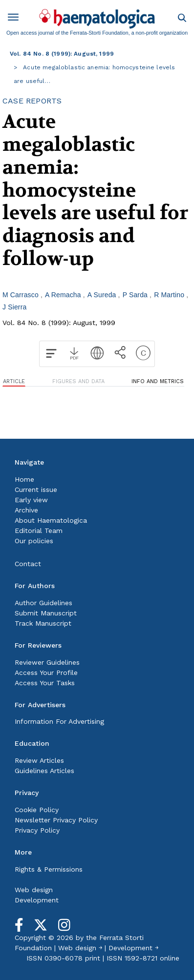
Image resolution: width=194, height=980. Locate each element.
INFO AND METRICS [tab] (158, 381)
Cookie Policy (37, 810)
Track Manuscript (43, 623)
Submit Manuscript (46, 613)
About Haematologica (51, 520)
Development (37, 900)
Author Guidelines (43, 603)
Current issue (36, 490)
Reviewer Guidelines (47, 662)
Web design (34, 890)
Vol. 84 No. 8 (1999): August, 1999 (62, 54)
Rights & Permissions (49, 869)
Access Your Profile (46, 673)
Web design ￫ (80, 948)
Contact (28, 564)
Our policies (34, 541)
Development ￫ (133, 948)
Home (24, 479)
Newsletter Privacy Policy (56, 820)
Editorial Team (39, 531)
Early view (31, 500)
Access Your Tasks (45, 683)
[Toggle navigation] (17, 19)
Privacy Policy (37, 830)
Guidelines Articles (44, 771)
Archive (26, 510)
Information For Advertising (59, 721)
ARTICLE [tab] (14, 381)
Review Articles (39, 760)
